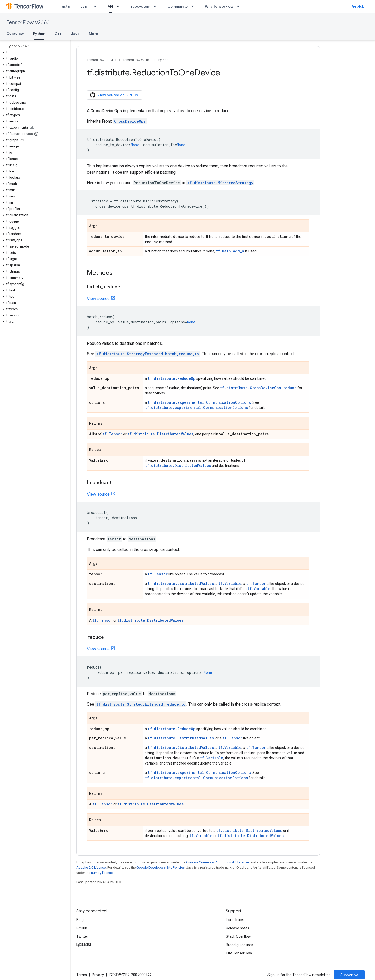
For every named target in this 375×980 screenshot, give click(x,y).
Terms (82, 975)
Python (163, 60)
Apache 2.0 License (91, 867)
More (93, 34)
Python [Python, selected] (39, 34)
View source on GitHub (114, 95)
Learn (85, 6)
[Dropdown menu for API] (120, 6)
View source (98, 299)
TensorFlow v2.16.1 (28, 23)
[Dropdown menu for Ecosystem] (157, 6)
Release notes (238, 928)
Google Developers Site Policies (161, 867)
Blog (80, 920)
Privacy (98, 975)
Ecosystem (140, 6)
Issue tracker (236, 920)
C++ (58, 34)
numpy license (102, 873)
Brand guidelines (239, 945)
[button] (34, 52)
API (114, 60)
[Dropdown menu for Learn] (97, 6)
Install (66, 6)
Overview (15, 34)
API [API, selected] (110, 6)
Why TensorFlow (219, 6)
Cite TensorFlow (239, 953)
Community (178, 6)
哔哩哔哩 (84, 945)
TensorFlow (96, 60)
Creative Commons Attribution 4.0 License (218, 862)
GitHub (358, 6)
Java (75, 34)
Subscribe (349, 975)
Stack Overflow (238, 936)
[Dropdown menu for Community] (194, 6)
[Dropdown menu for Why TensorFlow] (240, 6)
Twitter (82, 936)
